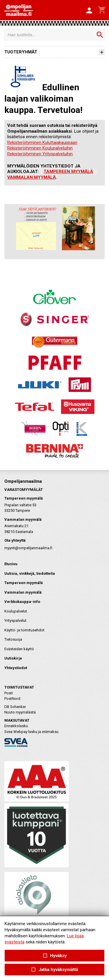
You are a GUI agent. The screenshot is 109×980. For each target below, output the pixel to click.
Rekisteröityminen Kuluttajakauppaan (42, 143)
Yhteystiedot (16, 668)
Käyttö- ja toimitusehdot (24, 630)
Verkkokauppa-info (22, 602)
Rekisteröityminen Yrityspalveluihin (40, 154)
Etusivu (11, 564)
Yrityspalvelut (15, 620)
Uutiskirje (13, 658)
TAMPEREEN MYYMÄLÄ (68, 172)
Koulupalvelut (16, 611)
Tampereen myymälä (24, 583)
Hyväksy (54, 956)
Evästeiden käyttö (19, 649)
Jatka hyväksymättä (54, 970)
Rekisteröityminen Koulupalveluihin (40, 148)
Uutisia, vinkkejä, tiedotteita (30, 573)
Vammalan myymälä (23, 592)
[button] (89, 11)
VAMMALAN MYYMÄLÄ (32, 177)
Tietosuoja (13, 639)
